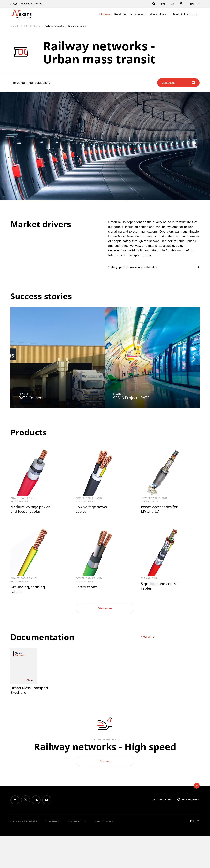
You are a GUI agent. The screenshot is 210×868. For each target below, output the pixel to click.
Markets (105, 14)
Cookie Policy (78, 828)
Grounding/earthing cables (28, 590)
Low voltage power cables (92, 509)
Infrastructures (32, 26)
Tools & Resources (185, 14)
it (198, 4)
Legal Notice (53, 828)
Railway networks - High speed (105, 750)
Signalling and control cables (160, 586)
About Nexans (159, 14)
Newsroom (138, 14)
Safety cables (87, 587)
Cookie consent (104, 828)
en (192, 4)
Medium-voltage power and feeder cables (31, 509)
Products (120, 14)
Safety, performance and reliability (154, 267)
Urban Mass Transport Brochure (30, 692)
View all (149, 641)
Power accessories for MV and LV (160, 509)
